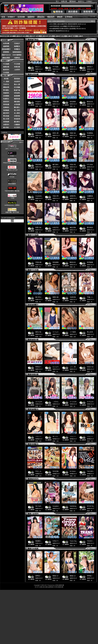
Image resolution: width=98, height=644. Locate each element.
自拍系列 (17, 81)
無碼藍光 (17, 46)
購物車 (74, 1)
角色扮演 (17, 119)
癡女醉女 (17, 122)
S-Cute (12, 176)
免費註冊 (64, 1)
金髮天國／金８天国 (12, 211)
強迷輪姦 (6, 110)
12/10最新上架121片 (16, 36)
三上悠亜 (78, 9)
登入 (57, 1)
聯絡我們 (51, 17)
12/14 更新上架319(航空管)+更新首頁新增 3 (68, 24)
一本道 (12, 197)
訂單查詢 (69, 17)
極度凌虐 (17, 99)
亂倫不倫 (17, 90)
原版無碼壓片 (6, 49)
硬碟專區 (6, 52)
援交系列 (6, 113)
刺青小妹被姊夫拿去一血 (44, 227)
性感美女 (6, 99)
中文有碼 (17, 64)
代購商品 (17, 58)
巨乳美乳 (17, 93)
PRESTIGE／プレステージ (12, 162)
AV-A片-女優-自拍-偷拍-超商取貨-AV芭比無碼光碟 (49, 587)
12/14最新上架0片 (67, 36)
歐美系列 (6, 70)
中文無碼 (6, 64)
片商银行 (90, 1)
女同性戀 (17, 104)
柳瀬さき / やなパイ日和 (78, 576)
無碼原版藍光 (17, 52)
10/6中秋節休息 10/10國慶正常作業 (65, 26)
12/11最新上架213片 (29, 36)
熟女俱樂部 (12, 183)
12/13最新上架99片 (55, 36)
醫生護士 (17, 107)
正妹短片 (17, 43)
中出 (70, 9)
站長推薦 (21, 17)
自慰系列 (6, 125)
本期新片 (11, 17)
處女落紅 (6, 127)
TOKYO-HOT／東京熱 (12, 190)
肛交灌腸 (17, 87)
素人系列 (17, 110)
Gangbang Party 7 (59, 506)
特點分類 (5, 75)
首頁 (3, 17)
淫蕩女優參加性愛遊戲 (60, 102)
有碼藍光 (17, 49)
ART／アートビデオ (12, 148)
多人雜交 (17, 113)
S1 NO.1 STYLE (12, 169)
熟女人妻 (17, 84)
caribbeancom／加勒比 (12, 204)
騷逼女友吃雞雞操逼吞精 (78, 262)
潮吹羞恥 (17, 102)
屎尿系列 (6, 102)
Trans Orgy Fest (75, 541)
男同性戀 (6, 104)
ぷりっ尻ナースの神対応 (78, 367)
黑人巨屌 (6, 119)
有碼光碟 (17, 67)
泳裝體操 (6, 96)
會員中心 (81, 1)
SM (74, 9)
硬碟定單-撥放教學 (59, 31)
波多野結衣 (54, 9)
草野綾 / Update (92, 576)
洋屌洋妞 (17, 116)
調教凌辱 (6, 87)
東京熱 (66, 9)
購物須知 (41, 17)
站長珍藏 (6, 43)
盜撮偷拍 (6, 107)
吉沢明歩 (61, 9)
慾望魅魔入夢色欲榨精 (43, 133)
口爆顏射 (17, 125)
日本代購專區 (17, 55)
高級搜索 (88, 9)
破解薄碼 (6, 46)
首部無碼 (6, 122)
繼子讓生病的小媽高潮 (60, 165)
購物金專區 (6, 58)
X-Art (83, 9)
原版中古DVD (6, 55)
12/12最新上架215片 (42, 36)
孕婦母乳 (6, 93)
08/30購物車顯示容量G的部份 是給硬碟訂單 (68, 29)
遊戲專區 (31, 17)
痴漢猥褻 (17, 96)
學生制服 (6, 116)
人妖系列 (17, 70)
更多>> (21, 142)
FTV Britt (90, 165)
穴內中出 (6, 84)
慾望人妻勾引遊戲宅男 (60, 133)
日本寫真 (6, 72)
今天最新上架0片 (78, 36)
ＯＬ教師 (6, 81)
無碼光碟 (6, 67)
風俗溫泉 (17, 79)
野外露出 (6, 90)
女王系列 (17, 127)
